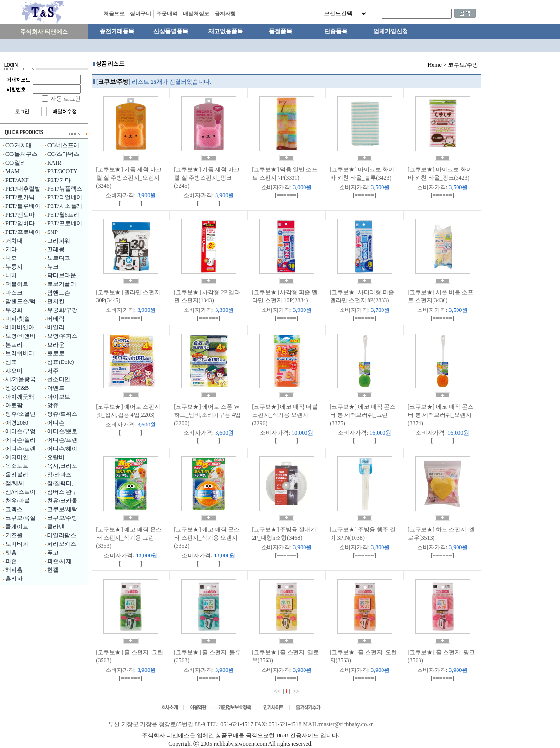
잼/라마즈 (59, 475)
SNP (52, 232)
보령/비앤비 (20, 336)
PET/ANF (17, 180)
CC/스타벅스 (63, 154)
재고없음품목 (226, 31)
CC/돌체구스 (21, 154)
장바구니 (140, 13)
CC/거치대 (19, 145)
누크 (53, 267)
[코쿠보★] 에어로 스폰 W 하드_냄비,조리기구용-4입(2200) (208, 415)
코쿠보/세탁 (62, 509)
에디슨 (56, 423)
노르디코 (59, 258)
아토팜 (14, 405)
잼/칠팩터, (60, 483)
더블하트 (17, 284)
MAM (13, 171)
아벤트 (56, 388)
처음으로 (114, 13)
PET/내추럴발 (23, 189)
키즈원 (14, 535)
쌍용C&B (17, 388)
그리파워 (59, 241)
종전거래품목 (117, 31)
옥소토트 (17, 466)
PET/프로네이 (65, 223)
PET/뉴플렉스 (65, 189)
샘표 (11, 362)
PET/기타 (59, 180)
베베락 (56, 319)
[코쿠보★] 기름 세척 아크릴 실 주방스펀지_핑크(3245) (207, 178)
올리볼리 (17, 475)
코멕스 (14, 509)
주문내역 (167, 13)
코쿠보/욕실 (20, 518)
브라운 (56, 345)
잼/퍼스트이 (20, 492)
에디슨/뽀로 (62, 431)
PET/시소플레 (65, 206)
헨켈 (53, 570)
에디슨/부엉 (20, 431)
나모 (11, 258)
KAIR (54, 163)
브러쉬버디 (20, 353)
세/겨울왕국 (20, 379)
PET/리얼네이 (65, 197)
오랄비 (56, 457)
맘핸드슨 (59, 293)
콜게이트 (17, 527)
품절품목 (280, 31)
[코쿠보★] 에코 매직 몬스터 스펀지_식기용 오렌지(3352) (207, 538)
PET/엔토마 (20, 215)
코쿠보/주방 (62, 518)
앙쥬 (53, 405)
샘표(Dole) (60, 362)
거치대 (14, 241)
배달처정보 (196, 13)
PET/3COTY (62, 171)
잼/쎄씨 (15, 483)
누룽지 (14, 267)
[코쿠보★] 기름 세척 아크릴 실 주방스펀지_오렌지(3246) (129, 178)
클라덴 (56, 527)
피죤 (11, 561)
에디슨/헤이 (62, 449)
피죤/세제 (59, 561)
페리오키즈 (62, 544)
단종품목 (336, 31)
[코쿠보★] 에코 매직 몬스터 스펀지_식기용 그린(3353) (129, 538)
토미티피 (17, 544)
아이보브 (59, 397)
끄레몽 (56, 249)
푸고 (53, 553)
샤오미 (14, 371)
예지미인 (17, 457)
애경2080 (17, 423)
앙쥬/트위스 (62, 414)
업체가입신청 (391, 31)
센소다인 (59, 379)
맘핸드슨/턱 (20, 301)
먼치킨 (56, 301)
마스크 (14, 293)
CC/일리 (16, 163)
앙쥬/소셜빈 (20, 414)
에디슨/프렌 (62, 440)
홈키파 (14, 579)
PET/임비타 (20, 223)
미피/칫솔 (18, 319)
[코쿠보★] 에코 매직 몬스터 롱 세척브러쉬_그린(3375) (363, 415)
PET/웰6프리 (63, 215)
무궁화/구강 (62, 310)
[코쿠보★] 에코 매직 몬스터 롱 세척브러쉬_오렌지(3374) (441, 415)
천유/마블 (18, 501)
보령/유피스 (62, 336)
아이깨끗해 (20, 397)
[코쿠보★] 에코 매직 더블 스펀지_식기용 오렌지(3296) (285, 415)
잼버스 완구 (62, 492)
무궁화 (14, 310)
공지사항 (225, 13)
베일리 (56, 327)
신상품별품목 (171, 31)
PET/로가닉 (20, 197)
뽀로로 (56, 353)
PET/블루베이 (23, 206)
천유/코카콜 (62, 501)
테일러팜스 (62, 535)
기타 (11, 249)
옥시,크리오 (62, 466)
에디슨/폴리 (20, 440)
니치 (11, 275)
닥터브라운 (62, 275)
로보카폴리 (62, 284)
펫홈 (11, 553)
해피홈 (14, 570)
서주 (53, 371)
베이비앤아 (20, 327)
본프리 (14, 345)
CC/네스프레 (63, 145)
